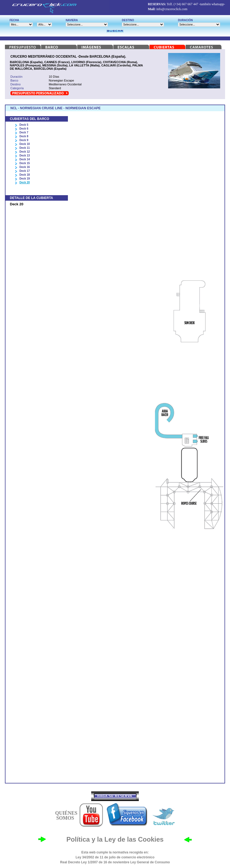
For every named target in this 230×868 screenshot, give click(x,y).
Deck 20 (25, 182)
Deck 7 (24, 132)
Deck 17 (25, 171)
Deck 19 (25, 179)
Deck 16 (25, 167)
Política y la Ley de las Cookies (115, 839)
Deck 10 (25, 144)
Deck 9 (24, 140)
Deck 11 (25, 148)
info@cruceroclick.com (172, 9)
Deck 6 (24, 129)
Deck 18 (25, 175)
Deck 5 (24, 125)
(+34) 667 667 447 (186, 4)
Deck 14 (25, 159)
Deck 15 (25, 163)
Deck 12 (25, 152)
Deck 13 (25, 156)
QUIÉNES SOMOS (66, 816)
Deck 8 (24, 136)
